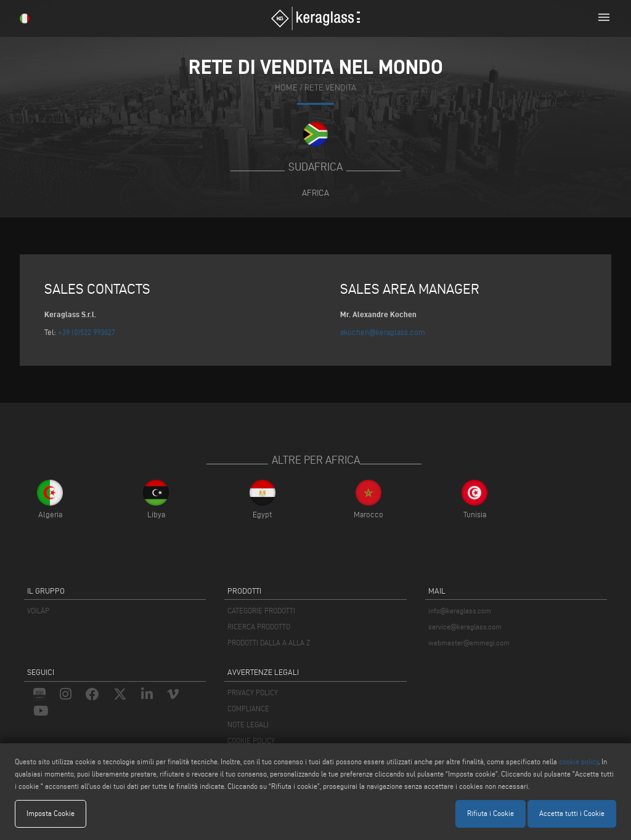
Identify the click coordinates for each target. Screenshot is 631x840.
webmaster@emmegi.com (469, 643)
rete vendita (330, 88)
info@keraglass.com (460, 611)
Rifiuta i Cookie (491, 813)
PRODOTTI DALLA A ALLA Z (269, 643)
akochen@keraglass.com (383, 332)
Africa (315, 193)
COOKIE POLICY (251, 741)
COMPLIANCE (248, 709)
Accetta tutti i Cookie (572, 813)
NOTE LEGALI (248, 725)
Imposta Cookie (51, 813)
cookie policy (579, 761)
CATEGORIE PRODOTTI (261, 611)
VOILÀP (38, 611)
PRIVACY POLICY (253, 693)
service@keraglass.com (465, 627)
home (286, 88)
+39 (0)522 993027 (87, 332)
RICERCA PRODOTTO (259, 627)
